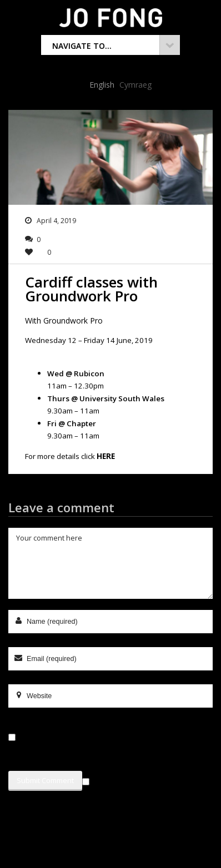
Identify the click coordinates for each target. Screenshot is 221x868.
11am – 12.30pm (76, 386)
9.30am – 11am (73, 411)
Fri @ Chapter (72, 423)
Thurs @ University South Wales (106, 398)
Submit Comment (45, 780)
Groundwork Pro (73, 321)
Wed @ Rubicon (76, 374)
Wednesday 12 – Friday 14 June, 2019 (89, 340)
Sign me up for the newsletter (141, 780)
